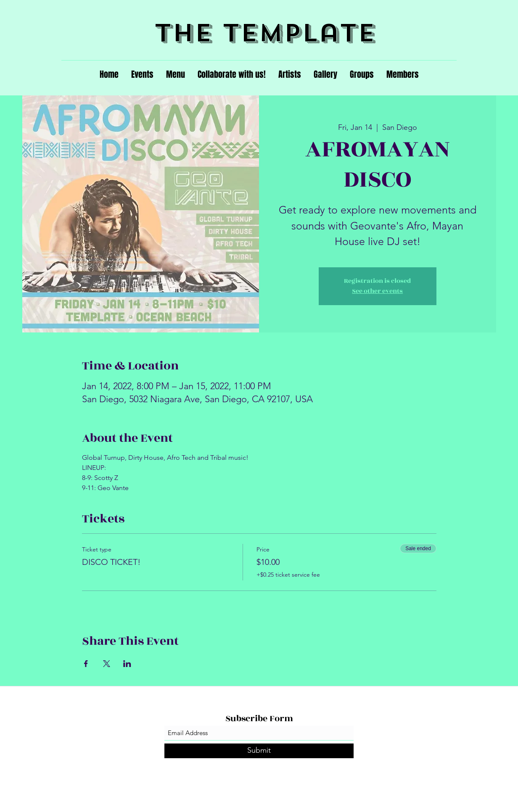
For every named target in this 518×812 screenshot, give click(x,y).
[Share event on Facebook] (86, 664)
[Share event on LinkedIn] (127, 664)
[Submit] (259, 751)
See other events (377, 291)
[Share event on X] (107, 664)
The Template (265, 33)
